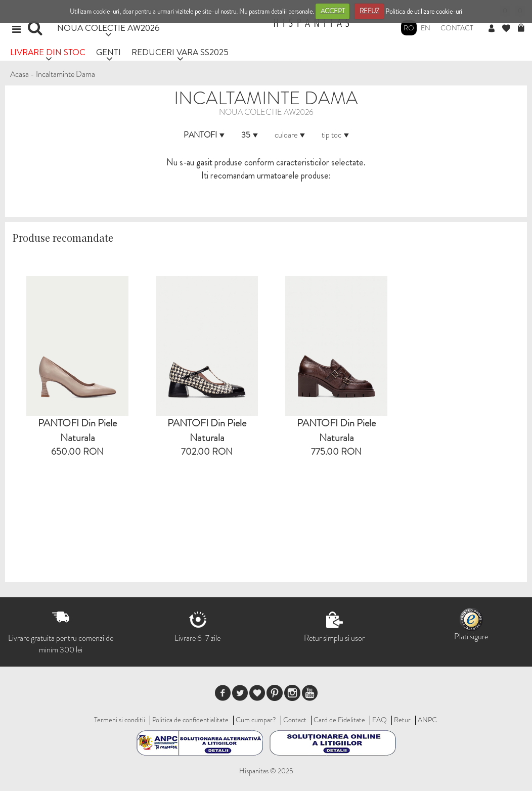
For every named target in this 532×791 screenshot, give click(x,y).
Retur (402, 720)
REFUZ (369, 11)
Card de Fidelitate (339, 720)
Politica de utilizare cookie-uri (424, 11)
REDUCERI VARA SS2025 (180, 52)
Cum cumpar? (256, 720)
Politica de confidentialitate (190, 720)
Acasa (19, 74)
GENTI (108, 52)
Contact (457, 28)
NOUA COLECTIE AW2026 (108, 28)
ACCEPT (333, 11)
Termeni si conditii (120, 720)
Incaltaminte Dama (65, 74)
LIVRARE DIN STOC (48, 52)
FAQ (380, 720)
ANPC (427, 720)
